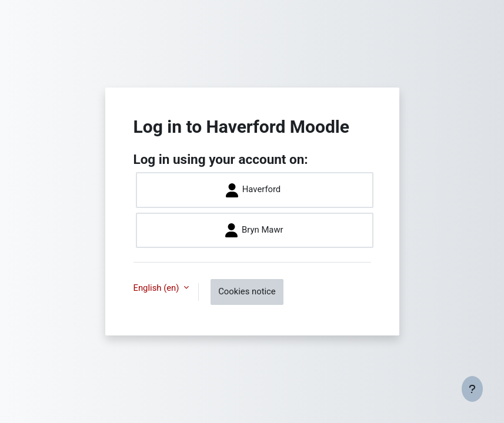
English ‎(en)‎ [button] (158, 288)
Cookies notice (247, 291)
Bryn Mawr (254, 230)
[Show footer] (472, 389)
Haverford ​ (254, 190)
